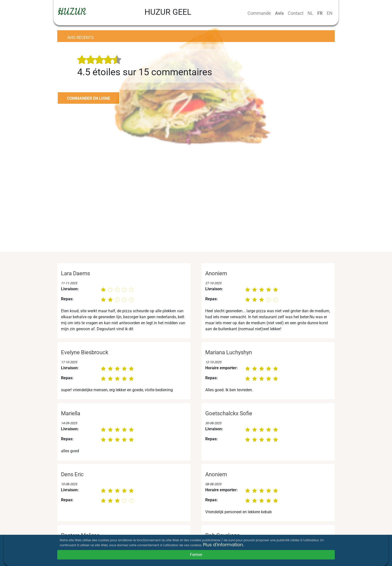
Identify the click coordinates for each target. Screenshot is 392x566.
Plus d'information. (223, 545)
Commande (259, 13)
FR (320, 13)
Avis (279, 13)
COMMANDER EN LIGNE (89, 98)
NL (310, 13)
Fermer (196, 555)
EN (330, 13)
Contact (296, 13)
